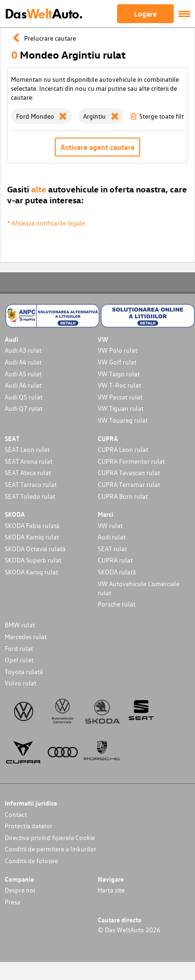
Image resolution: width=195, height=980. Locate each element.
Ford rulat (19, 648)
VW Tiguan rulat (121, 408)
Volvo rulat (21, 683)
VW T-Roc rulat (119, 385)
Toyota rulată (24, 672)
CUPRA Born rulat (123, 496)
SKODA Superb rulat (33, 560)
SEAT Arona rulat (29, 461)
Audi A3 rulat (23, 350)
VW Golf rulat (117, 362)
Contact (16, 814)
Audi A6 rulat (23, 385)
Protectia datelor (29, 826)
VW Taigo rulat (119, 374)
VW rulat (110, 525)
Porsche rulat (117, 604)
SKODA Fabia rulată (32, 525)
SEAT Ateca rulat (28, 473)
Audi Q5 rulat (24, 397)
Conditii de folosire (31, 861)
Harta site (111, 890)
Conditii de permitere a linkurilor (51, 849)
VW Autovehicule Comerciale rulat (139, 588)
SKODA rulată (117, 572)
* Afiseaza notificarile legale (46, 223)
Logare (145, 14)
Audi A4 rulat (23, 362)
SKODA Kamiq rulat (32, 537)
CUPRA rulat (115, 560)
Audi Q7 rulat (24, 408)
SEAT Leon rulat (27, 449)
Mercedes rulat (26, 637)
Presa (13, 902)
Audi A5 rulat (23, 374)
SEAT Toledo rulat (30, 496)
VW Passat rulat (120, 397)
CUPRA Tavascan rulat (129, 473)
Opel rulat (19, 660)
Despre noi (20, 890)
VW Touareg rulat (123, 420)
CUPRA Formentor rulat (131, 461)
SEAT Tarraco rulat (31, 484)
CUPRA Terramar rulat (129, 484)
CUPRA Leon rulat (123, 449)
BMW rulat (20, 625)
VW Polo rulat (118, 350)
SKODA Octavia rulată (35, 549)
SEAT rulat (112, 549)
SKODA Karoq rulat (31, 572)
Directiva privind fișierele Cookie (50, 837)
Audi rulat (112, 537)
